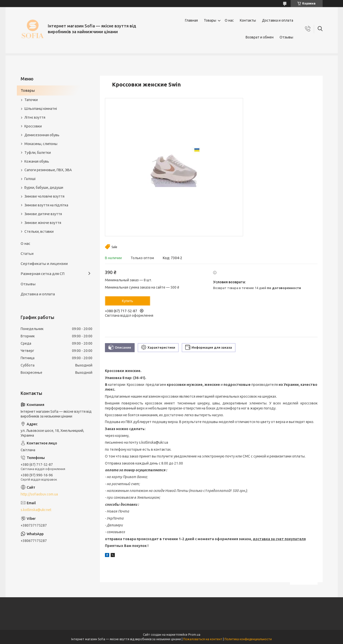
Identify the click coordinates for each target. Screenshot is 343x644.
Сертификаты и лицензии (44, 264)
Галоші (30, 179)
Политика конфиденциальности (248, 639)
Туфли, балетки (38, 153)
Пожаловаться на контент (203, 639)
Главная (191, 20)
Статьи (27, 254)
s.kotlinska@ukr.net (36, 510)
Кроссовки (33, 126)
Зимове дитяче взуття (43, 214)
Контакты (248, 20)
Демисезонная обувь (42, 135)
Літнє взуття (35, 117)
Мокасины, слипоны (41, 144)
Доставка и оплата (278, 20)
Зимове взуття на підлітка (46, 205)
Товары (210, 20)
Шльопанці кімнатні (41, 109)
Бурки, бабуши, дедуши (44, 188)
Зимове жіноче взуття (43, 223)
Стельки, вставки (39, 232)
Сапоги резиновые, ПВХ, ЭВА (48, 170)
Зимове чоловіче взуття (44, 196)
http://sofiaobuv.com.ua (39, 494)
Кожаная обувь (37, 161)
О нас (229, 20)
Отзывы (286, 37)
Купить (127, 301)
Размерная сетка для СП (43, 274)
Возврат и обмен (260, 37)
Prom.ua (194, 635)
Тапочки (31, 100)
